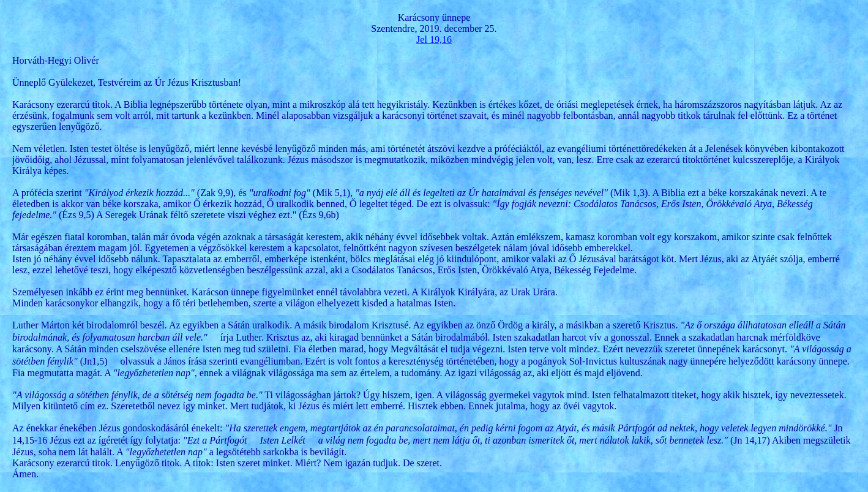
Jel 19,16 (434, 40)
